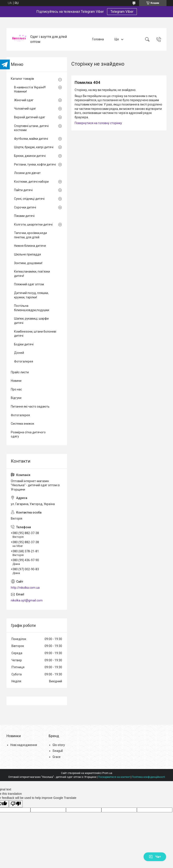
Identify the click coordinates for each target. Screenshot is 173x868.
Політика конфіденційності (148, 777)
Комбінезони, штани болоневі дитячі (35, 334)
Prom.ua (107, 773)
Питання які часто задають (30, 406)
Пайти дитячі (23, 190)
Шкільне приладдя (27, 254)
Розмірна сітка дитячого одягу (28, 434)
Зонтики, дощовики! (28, 263)
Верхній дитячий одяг (30, 117)
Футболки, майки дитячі (31, 139)
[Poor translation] (16, 804)
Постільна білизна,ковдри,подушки (32, 308)
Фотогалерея (24, 361)
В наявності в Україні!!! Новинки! (30, 89)
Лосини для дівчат (27, 173)
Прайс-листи (20, 372)
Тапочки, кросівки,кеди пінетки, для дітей (30, 235)
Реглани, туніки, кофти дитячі (35, 164)
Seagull (58, 751)
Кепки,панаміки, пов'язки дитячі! (32, 274)
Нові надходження (24, 745)
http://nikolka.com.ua (25, 588)
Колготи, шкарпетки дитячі (33, 224)
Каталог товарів (22, 79)
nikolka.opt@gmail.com (27, 600)
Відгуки (16, 398)
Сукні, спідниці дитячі (29, 199)
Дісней (19, 353)
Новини (16, 381)
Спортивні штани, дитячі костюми (31, 128)
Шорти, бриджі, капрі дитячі (34, 147)
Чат (155, 857)
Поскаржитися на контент (114, 777)
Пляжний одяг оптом (29, 284)
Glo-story (59, 745)
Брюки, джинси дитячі (30, 156)
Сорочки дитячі (25, 207)
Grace (57, 757)
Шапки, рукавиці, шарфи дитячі (31, 321)
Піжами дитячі (24, 216)
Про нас (16, 389)
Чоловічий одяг (25, 109)
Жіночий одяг (24, 100)
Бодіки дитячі (24, 344)
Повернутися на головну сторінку (98, 123)
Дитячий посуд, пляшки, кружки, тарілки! (31, 295)
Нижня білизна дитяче (30, 246)
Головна (98, 39)
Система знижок (22, 424)
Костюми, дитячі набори (31, 182)
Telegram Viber (122, 12)
